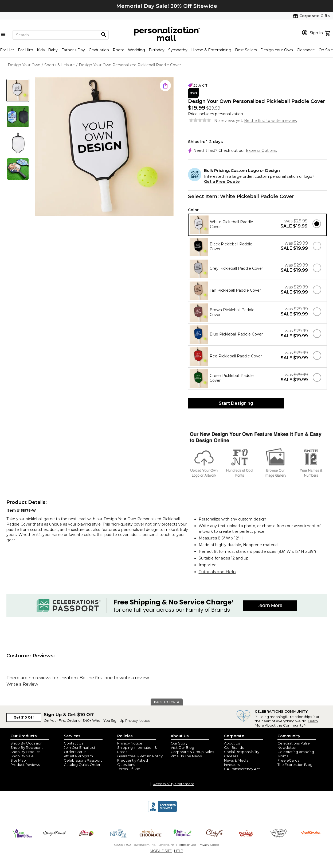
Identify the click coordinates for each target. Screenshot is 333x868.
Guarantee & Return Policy (140, 756)
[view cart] (328, 33)
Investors (232, 765)
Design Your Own (277, 50)
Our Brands (234, 747)
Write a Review (22, 684)
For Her (7, 50)
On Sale (326, 50)
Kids (41, 50)
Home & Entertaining (211, 50)
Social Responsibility (242, 752)
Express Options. (261, 151)
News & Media (236, 760)
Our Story (179, 743)
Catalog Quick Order (82, 765)
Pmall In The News (186, 756)
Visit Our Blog (182, 747)
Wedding (136, 50)
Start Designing (236, 403)
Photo (119, 50)
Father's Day (73, 50)
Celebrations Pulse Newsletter (294, 745)
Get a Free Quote (222, 182)
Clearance (306, 50)
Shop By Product (25, 752)
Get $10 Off (24, 717)
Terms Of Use (129, 769)
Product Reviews (25, 765)
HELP (179, 851)
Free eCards (288, 760)
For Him (26, 50)
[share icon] (165, 86)
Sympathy (178, 50)
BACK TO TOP (167, 702)
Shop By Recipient (27, 747)
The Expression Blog (295, 765)
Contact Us (73, 743)
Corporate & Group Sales (192, 752)
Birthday (157, 50)
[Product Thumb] (18, 90)
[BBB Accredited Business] (163, 811)
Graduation (99, 50)
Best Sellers (246, 50)
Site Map (18, 760)
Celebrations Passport (83, 760)
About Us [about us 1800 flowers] (232, 743)
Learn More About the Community (286, 723)
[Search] (61, 35)
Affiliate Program (78, 756)
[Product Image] (104, 147)
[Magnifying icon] (104, 35)
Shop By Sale (22, 756)
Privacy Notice (138, 720)
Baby (53, 50)
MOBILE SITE (161, 851)
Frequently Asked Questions (133, 762)
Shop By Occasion (26, 743)
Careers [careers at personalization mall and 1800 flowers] (231, 756)
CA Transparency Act (242, 769)
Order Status (75, 752)
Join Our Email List (80, 747)
